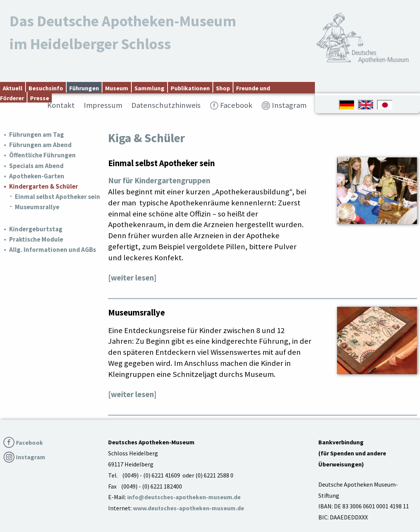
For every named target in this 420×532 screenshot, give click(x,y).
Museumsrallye (37, 207)
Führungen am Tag (37, 135)
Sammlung (149, 88)
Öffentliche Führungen (42, 155)
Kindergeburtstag (36, 229)
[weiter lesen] (132, 278)
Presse (40, 98)
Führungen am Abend (40, 145)
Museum (117, 88)
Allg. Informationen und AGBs (53, 250)
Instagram (289, 105)
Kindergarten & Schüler (44, 186)
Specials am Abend (36, 166)
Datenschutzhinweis (166, 105)
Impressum (103, 105)
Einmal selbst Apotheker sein (57, 197)
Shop (223, 88)
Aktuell (13, 88)
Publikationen (190, 88)
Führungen (84, 88)
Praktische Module (36, 239)
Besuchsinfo (46, 88)
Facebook (236, 105)
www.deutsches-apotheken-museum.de (188, 508)
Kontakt (61, 105)
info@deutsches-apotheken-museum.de (184, 497)
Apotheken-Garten (37, 176)
